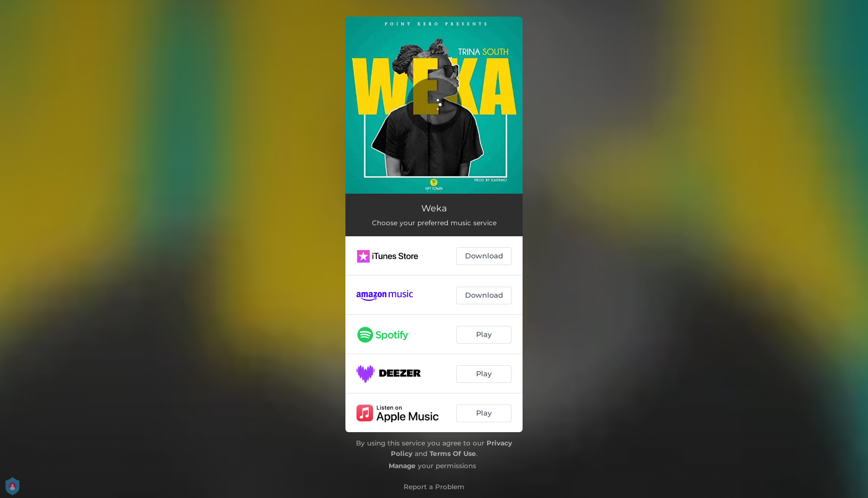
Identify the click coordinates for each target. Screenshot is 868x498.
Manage (402, 466)
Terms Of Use (453, 453)
